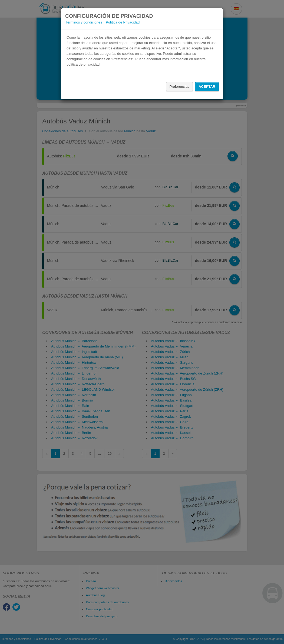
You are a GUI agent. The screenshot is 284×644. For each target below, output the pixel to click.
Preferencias (179, 87)
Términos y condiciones (84, 22)
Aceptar (207, 87)
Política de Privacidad (123, 22)
